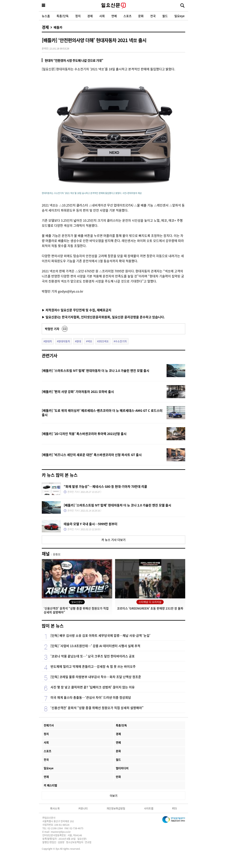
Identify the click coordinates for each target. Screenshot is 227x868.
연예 (114, 16)
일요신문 (113, 6)
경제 (90, 16)
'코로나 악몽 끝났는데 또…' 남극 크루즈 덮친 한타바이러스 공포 (93, 656)
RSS (175, 808)
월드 (165, 16)
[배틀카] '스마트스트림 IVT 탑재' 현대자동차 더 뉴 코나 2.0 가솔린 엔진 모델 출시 (96, 370)
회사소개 (55, 808)
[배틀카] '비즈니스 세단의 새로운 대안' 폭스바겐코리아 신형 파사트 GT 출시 (92, 455)
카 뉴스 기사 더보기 (113, 540)
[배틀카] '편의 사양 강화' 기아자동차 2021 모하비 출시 (78, 392)
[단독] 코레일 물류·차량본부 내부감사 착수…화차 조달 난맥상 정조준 (96, 677)
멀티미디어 (122, 768)
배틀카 (58, 27)
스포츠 (127, 16)
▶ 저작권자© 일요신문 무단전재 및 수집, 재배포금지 (77, 310)
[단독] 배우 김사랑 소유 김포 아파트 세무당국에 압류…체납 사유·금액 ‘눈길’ (100, 635)
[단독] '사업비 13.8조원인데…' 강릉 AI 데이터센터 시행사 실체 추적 (95, 646)
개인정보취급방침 (116, 808)
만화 (118, 777)
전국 (153, 16)
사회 (102, 16)
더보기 (114, 796)
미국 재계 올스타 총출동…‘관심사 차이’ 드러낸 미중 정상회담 (91, 697)
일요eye (179, 16)
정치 (78, 16)
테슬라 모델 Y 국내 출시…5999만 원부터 (91, 524)
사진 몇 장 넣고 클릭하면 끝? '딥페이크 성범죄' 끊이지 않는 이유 (93, 687)
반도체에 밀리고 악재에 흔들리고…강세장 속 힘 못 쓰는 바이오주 (93, 666)
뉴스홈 (46, 16)
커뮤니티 (83, 808)
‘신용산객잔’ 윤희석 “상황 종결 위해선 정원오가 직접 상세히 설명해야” (97, 708)
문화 (141, 16)
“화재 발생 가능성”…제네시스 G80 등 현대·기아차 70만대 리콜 (105, 486)
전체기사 (49, 725)
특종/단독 (63, 16)
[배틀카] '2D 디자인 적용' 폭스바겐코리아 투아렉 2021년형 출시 (84, 434)
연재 (46, 777)
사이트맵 (149, 808)
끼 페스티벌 (50, 785)
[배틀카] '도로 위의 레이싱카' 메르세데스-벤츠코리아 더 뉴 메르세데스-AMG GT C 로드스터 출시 (102, 413)
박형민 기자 (52, 329)
